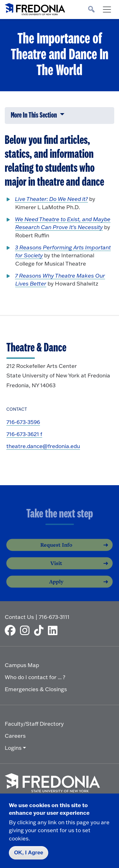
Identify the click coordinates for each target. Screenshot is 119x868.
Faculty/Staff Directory (34, 724)
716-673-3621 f (24, 434)
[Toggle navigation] (107, 10)
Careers (15, 736)
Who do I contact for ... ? (35, 677)
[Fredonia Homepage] (35, 8)
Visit (56, 568)
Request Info (56, 550)
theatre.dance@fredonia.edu (43, 446)
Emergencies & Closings (36, 689)
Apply (56, 587)
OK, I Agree (29, 853)
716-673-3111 (54, 617)
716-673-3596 (23, 422)
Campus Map (22, 665)
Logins (13, 748)
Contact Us (19, 617)
